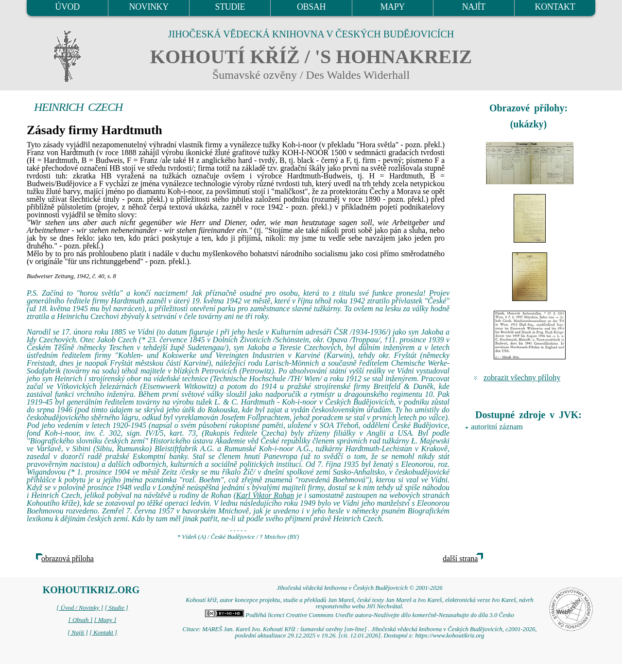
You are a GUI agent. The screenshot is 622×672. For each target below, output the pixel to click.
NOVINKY (149, 7)
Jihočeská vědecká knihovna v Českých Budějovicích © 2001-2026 (359, 588)
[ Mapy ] (105, 620)
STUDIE (230, 7)
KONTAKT (555, 7)
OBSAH (311, 7)
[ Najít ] (78, 633)
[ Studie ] (116, 608)
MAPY (392, 7)
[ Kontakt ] (103, 633)
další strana (460, 558)
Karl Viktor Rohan (265, 495)
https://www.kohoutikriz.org (449, 636)
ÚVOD (67, 7)
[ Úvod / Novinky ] (80, 608)
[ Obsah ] (81, 620)
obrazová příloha (68, 558)
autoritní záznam (497, 427)
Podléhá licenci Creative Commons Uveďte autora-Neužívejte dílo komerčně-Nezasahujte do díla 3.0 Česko (360, 615)
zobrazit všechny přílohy (522, 378)
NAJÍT (474, 7)
